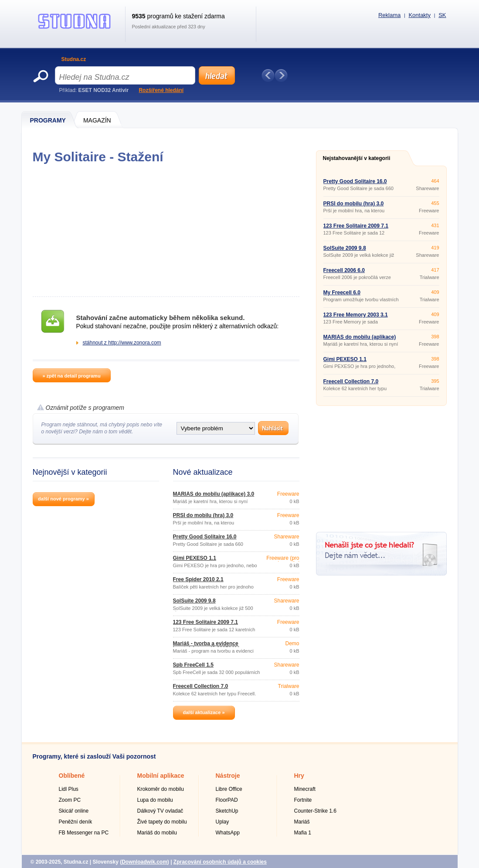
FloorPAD (227, 800)
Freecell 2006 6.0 (344, 270)
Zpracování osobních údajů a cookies (220, 862)
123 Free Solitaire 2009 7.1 (206, 622)
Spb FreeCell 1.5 (193, 665)
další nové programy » (63, 499)
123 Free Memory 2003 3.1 (356, 315)
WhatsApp (228, 833)
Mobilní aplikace (161, 776)
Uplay (223, 822)
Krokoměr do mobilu (161, 789)
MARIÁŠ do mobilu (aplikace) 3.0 (214, 494)
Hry (299, 776)
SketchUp (227, 811)
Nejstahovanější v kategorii (357, 158)
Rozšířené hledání (161, 90)
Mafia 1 (303, 833)
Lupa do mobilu (155, 800)
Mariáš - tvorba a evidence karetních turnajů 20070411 (207, 646)
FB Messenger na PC (84, 833)
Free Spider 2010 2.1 (198, 579)
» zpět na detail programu (71, 376)
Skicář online (74, 811)
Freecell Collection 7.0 (201, 686)
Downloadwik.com (144, 862)
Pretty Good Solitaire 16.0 (205, 537)
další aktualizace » (204, 712)
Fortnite (303, 800)
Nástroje (228, 776)
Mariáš (302, 822)
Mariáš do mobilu (157, 833)
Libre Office (229, 789)
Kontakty (420, 15)
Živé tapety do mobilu (162, 822)
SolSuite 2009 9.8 (194, 601)
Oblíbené (72, 776)
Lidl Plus (69, 789)
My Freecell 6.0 (342, 293)
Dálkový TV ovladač (160, 811)
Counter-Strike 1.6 (315, 811)
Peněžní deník (76, 822)
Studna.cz (74, 59)
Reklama (389, 15)
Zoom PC (70, 800)
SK (442, 15)
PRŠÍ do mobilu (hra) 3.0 (203, 515)
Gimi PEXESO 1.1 (195, 558)
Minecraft (305, 789)
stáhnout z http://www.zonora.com (122, 343)
